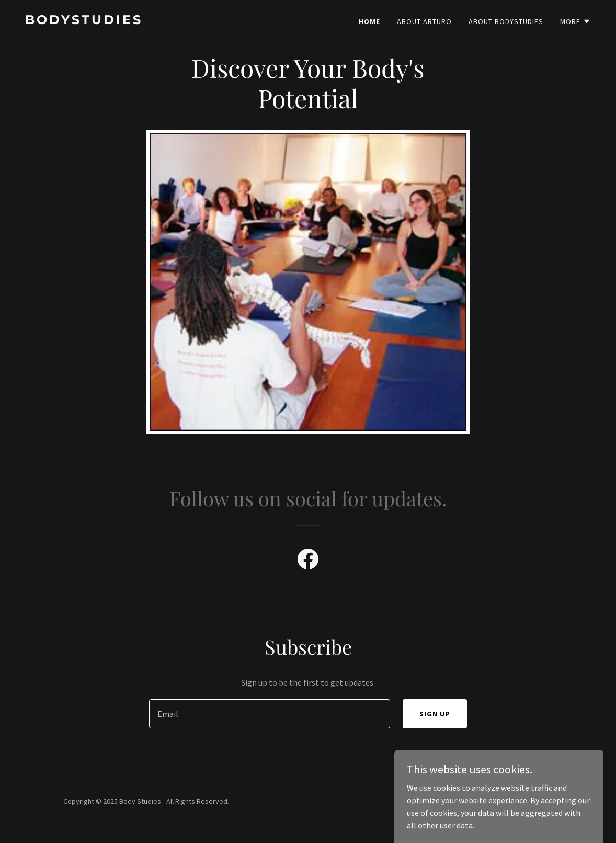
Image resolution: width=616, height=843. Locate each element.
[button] (575, 21)
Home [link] (369, 21)
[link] (162, 21)
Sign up (435, 714)
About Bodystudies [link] (506, 21)
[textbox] (270, 714)
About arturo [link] (424, 21)
